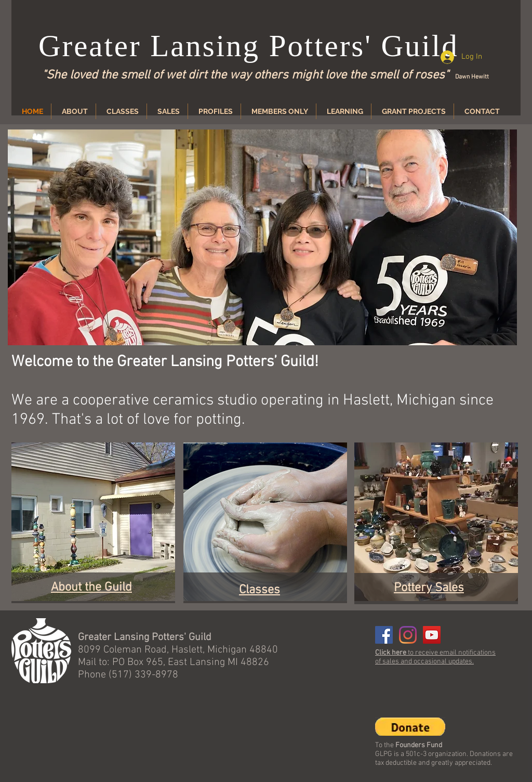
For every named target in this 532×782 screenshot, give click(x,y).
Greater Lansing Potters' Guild (249, 46)
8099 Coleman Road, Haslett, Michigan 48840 (178, 650)
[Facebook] (384, 635)
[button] (262, 237)
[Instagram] (408, 635)
